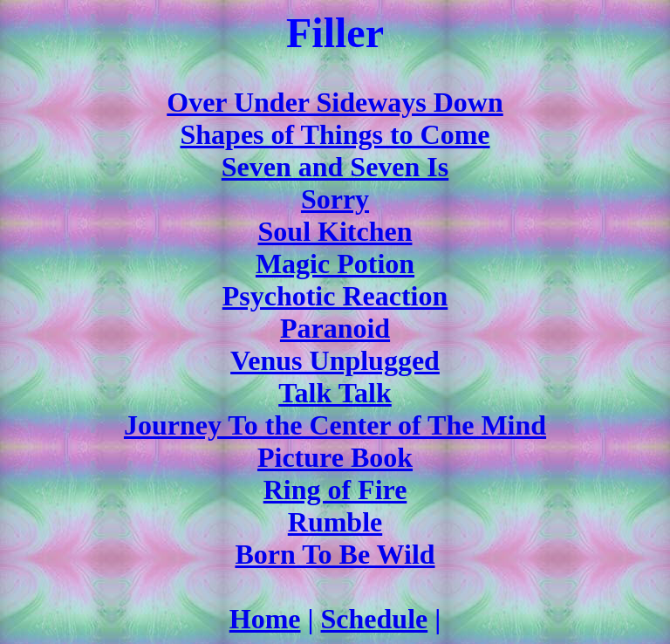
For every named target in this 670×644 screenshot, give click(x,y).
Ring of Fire (335, 490)
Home (265, 619)
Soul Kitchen (335, 231)
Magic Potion (335, 264)
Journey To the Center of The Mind (335, 425)
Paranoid (335, 328)
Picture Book (335, 457)
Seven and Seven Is (335, 167)
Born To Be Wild (335, 554)
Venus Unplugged (335, 360)
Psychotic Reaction (335, 296)
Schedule (375, 619)
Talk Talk (335, 393)
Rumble (335, 522)
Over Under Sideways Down (335, 102)
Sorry (335, 199)
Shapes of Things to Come (335, 134)
